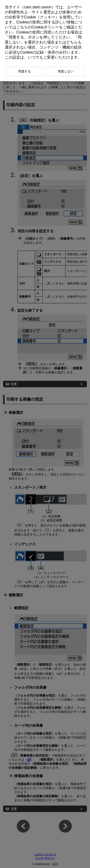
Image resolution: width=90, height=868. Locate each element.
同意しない (66, 71)
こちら (22, 27)
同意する (16, 37)
